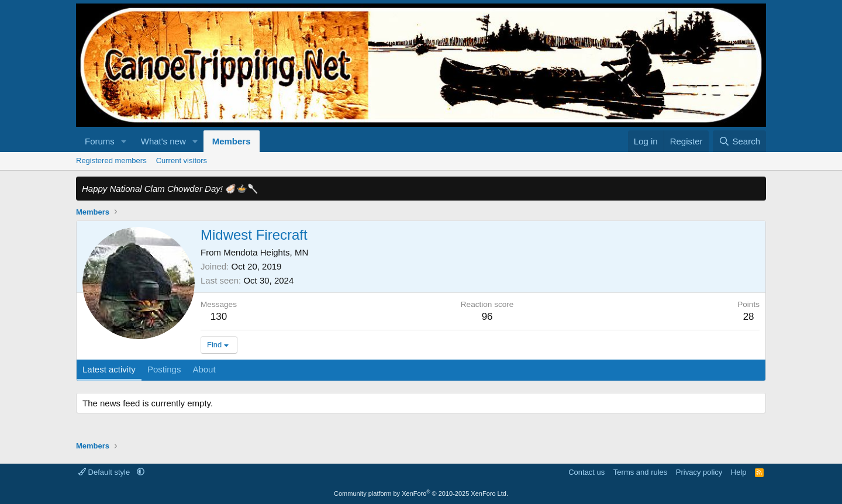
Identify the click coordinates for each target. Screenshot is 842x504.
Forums (100, 141)
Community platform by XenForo (421, 493)
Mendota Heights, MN (266, 252)
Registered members (111, 160)
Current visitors (182, 160)
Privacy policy (699, 472)
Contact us (586, 472)
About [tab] (204, 369)
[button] (124, 141)
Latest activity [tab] (109, 369)
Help (739, 472)
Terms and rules (640, 472)
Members (232, 141)
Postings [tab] (164, 369)
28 (749, 317)
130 (219, 317)
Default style (105, 472)
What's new (163, 141)
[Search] (739, 141)
